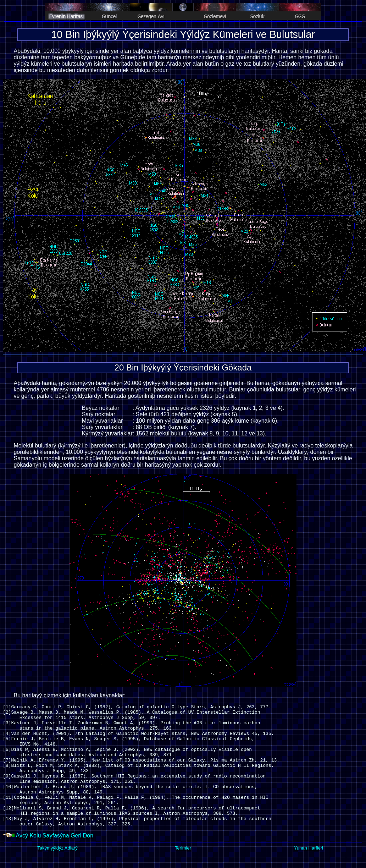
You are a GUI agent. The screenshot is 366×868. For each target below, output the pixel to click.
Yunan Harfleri (309, 848)
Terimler (183, 848)
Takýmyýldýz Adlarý (57, 848)
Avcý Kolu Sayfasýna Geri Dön (55, 836)
